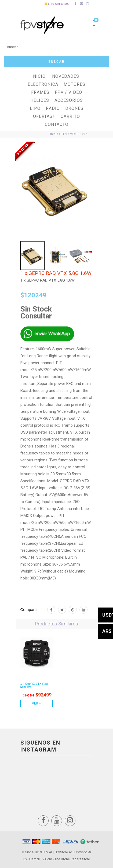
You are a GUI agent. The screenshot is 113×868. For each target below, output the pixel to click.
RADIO (53, 108)
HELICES (40, 100)
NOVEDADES (66, 76)
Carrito (70, 116)
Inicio (39, 76)
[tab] (32, 256)
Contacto (57, 124)
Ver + (36, 703)
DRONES (74, 108)
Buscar (57, 62)
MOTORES (74, 84)
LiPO (35, 108)
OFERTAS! (44, 116)
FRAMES (40, 92)
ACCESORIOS (69, 100)
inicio (54, 134)
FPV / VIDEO (68, 92)
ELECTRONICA (43, 84)
